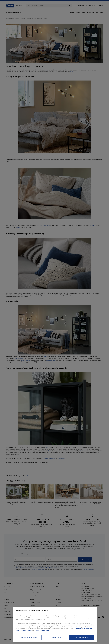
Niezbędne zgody (56, 637)
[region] (55, 625)
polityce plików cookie (42, 630)
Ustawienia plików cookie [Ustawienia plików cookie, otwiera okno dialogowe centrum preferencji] (29, 637)
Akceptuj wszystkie (82, 637)
